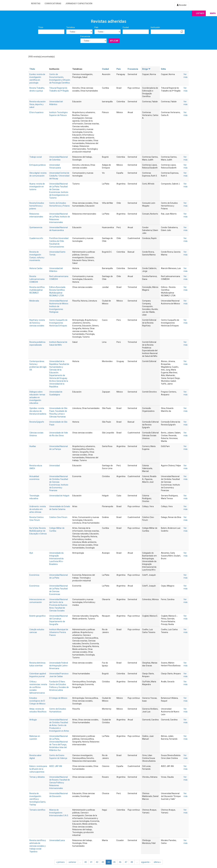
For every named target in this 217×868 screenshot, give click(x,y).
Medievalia (34, 301)
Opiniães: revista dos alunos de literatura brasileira (38, 411)
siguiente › (146, 862)
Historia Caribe (36, 268)
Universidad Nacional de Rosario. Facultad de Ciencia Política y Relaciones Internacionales (60, 783)
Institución (155, 27)
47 (126, 862)
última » (157, 862)
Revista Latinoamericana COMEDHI (37, 279)
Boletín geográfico (38, 616)
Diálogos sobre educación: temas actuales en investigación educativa (37, 397)
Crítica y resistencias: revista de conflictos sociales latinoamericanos (38, 687)
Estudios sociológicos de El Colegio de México (37, 701)
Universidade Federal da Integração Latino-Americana (59, 666)
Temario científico (37, 810)
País (96, 27)
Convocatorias (53, 4)
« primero (60, 862)
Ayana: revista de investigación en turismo (37, 187)
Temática (71, 27)
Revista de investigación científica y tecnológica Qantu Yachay (38, 799)
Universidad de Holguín (59, 496)
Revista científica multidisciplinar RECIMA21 (37, 290)
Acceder (182, 5)
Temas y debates (37, 777)
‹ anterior (72, 862)
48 (132, 862)
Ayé (31, 553)
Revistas (36, 4)
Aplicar (114, 41)
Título (41, 27)
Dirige (146, 69)
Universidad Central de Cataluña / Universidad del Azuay (59, 176)
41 (91, 862)
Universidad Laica (57, 840)
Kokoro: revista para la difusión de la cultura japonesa (38, 769)
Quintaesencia (36, 227)
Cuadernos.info (36, 238)
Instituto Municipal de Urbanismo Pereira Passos (59, 632)
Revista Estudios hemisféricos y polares (37, 206)
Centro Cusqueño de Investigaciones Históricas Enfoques (58, 323)
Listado (200, 13)
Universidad (54, 466)
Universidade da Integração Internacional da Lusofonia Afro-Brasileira (56, 559)
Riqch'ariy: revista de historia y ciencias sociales (37, 323)
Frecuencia (85, 36)
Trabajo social (36, 157)
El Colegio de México (58, 698)
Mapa (213, 13)
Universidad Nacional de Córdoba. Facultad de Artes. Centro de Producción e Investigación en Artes (59, 725)
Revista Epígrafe (37, 422)
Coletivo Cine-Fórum (58, 517)
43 (103, 862)
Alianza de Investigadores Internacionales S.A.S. (59, 813)
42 (97, 862)
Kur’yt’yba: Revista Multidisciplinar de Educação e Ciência (38, 531)
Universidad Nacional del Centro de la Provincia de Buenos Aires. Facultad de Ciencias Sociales (58, 605)
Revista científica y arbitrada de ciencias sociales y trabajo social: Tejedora (38, 846)
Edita (163, 69)
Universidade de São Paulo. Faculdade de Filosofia (58, 411)
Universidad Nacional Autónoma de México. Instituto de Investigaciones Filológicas (59, 306)
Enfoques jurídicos (38, 165)
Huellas (33, 446)
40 (86, 862)
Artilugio (33, 720)
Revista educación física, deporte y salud (38, 104)
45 (114, 862)
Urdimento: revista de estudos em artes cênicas (38, 509)
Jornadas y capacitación (79, 4)
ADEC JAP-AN (56, 766)
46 (120, 862)
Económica (34, 575)
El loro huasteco (36, 112)
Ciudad (126, 27)
